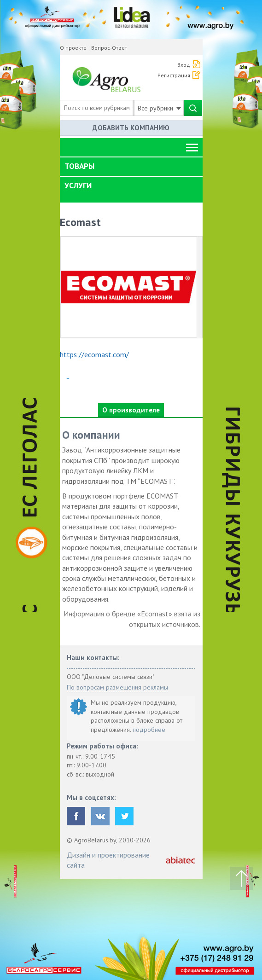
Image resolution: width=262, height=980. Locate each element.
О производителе (131, 410)
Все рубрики (159, 108)
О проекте (73, 48)
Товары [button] (79, 166)
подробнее (149, 730)
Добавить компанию (131, 128)
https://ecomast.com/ (94, 354)
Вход (184, 65)
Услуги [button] (78, 186)
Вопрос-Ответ (109, 48)
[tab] (131, 167)
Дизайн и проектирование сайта (108, 860)
